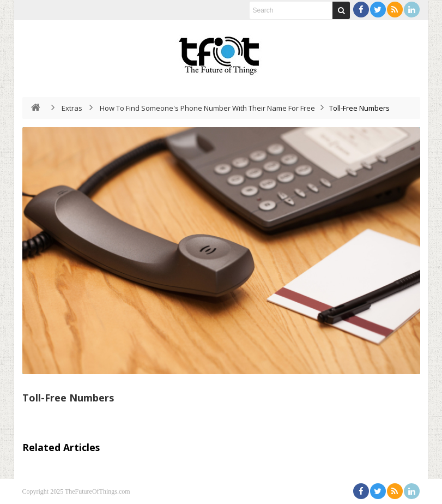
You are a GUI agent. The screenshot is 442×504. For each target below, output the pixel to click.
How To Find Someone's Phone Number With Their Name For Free (207, 108)
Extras (72, 108)
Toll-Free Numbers (68, 398)
